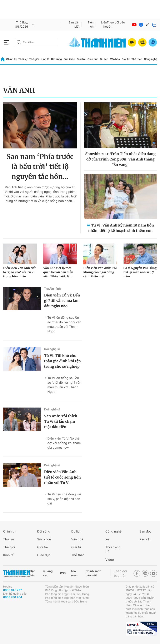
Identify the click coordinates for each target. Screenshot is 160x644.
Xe (107, 539)
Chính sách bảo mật (93, 573)
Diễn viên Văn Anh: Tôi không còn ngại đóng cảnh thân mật (100, 272)
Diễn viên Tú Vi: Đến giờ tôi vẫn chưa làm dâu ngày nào (62, 301)
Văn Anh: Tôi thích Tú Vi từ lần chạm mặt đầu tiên (61, 421)
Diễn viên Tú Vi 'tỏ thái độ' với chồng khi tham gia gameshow (64, 443)
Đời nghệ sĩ (52, 349)
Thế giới (34, 59)
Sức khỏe (69, 59)
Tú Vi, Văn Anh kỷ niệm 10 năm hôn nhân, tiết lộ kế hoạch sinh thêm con (121, 228)
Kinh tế (45, 59)
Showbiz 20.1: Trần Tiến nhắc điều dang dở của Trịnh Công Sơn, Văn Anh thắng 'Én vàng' (120, 159)
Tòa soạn (74, 573)
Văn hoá (77, 539)
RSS (63, 573)
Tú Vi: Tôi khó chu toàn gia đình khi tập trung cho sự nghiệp (62, 361)
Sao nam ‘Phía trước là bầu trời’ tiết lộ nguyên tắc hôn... (40, 167)
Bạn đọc (145, 531)
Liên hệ (104, 25)
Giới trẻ (81, 59)
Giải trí (126, 59)
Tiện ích (91, 25)
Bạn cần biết (74, 25)
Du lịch (104, 59)
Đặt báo (32, 573)
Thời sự (23, 59)
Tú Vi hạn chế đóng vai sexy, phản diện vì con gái (64, 499)
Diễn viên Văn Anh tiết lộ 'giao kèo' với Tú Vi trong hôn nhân (19, 272)
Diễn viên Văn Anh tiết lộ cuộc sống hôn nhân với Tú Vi (62, 477)
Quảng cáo (48, 573)
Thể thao (137, 59)
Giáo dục (93, 59)
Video (110, 560)
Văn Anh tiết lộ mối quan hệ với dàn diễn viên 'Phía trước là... (58, 272)
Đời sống (57, 59)
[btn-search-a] (19, 42)
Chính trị (11, 59)
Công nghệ (151, 59)
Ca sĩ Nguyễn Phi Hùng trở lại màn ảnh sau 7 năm (140, 272)
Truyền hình (52, 289)
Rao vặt (145, 539)
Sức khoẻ (44, 539)
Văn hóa (115, 59)
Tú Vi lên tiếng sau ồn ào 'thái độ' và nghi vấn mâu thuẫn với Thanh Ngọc (64, 324)
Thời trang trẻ (113, 549)
